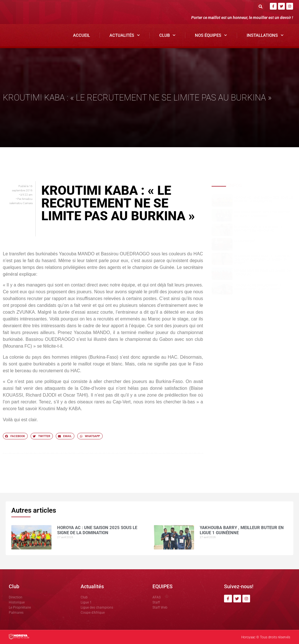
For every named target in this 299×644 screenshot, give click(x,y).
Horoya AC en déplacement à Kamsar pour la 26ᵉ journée (258, 287)
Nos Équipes (211, 35)
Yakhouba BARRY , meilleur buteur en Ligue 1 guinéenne (262, 214)
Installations (265, 35)
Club (167, 35)
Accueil (81, 35)
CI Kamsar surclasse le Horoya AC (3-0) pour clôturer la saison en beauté (262, 260)
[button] (261, 6)
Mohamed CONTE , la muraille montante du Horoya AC (258, 229)
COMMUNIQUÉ (244, 241)
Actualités (125, 35)
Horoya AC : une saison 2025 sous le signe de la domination (263, 200)
